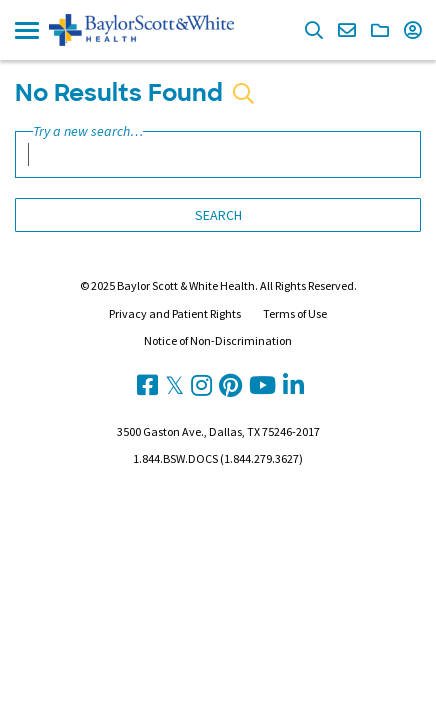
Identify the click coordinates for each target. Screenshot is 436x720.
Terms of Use (295, 313)
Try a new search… (88, 131)
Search (218, 215)
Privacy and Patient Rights (175, 313)
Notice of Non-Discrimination (218, 340)
